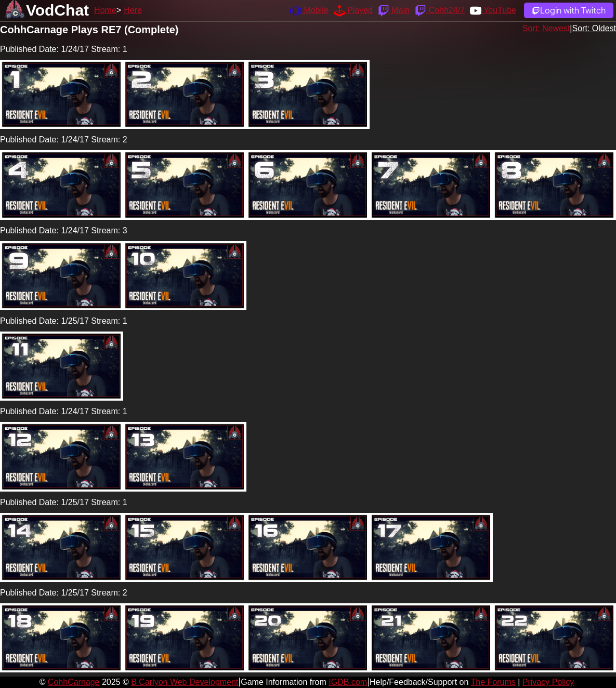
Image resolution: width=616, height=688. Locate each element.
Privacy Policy (548, 682)
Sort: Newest (546, 28)
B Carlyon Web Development (185, 682)
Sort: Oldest (594, 28)
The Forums (493, 682)
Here (133, 10)
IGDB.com (348, 682)
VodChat (57, 10)
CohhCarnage (74, 682)
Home (105, 10)
